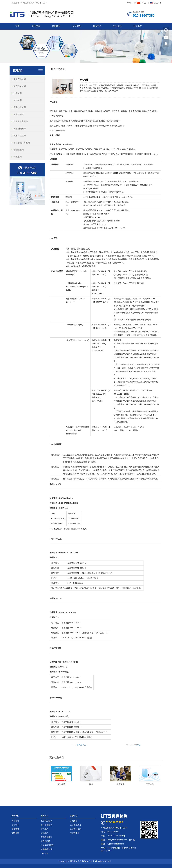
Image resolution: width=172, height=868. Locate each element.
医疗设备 (120, 784)
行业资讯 (117, 26)
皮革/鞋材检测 (20, 129)
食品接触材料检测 (22, 143)
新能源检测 (19, 150)
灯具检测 (18, 93)
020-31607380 (27, 173)
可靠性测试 (19, 114)
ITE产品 (137, 745)
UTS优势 (15, 833)
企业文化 (15, 825)
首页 (18, 26)
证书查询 (74, 821)
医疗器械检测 (20, 86)
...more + (44, 853)
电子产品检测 (58, 69)
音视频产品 (82, 745)
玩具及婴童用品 (21, 121)
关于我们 (15, 816)
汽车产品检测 (20, 136)
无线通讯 (150, 784)
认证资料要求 (76, 829)
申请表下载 (75, 833)
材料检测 (18, 100)
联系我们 (138, 26)
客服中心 (97, 26)
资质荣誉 (15, 829)
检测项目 (56, 26)
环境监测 (18, 157)
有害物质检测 (20, 107)
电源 (91, 784)
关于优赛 (36, 26)
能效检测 (61, 784)
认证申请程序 (76, 825)
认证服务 (77, 26)
